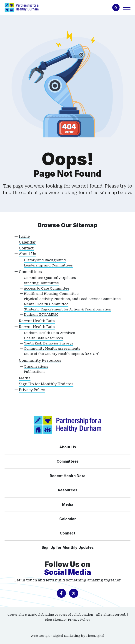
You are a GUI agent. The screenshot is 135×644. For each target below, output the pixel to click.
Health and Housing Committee (51, 294)
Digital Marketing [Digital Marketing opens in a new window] (66, 636)
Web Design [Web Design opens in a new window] (40, 636)
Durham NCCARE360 (41, 315)
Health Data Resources (43, 338)
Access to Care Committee (47, 289)
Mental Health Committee (46, 304)
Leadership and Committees (48, 265)
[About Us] (68, 447)
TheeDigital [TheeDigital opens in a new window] (95, 636)
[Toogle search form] (116, 7)
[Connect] (68, 533)
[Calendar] (68, 519)
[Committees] (68, 461)
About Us (27, 254)
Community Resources (40, 360)
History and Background (45, 260)
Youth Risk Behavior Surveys (49, 343)
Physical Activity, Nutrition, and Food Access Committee (72, 299)
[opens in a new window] (61, 593)
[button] (127, 7)
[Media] (68, 504)
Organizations (36, 367)
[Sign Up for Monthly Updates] (68, 547)
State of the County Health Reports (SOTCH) (62, 354)
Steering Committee (41, 283)
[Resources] (68, 490)
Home (24, 236)
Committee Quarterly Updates (50, 278)
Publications (35, 372)
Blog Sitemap (55, 620)
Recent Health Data (37, 321)
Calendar (27, 242)
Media (25, 378)
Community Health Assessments (52, 349)
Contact (26, 248)
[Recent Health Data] (68, 476)
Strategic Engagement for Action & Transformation (68, 309)
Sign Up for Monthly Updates (46, 384)
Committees (30, 272)
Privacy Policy (32, 390)
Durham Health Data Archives (49, 333)
